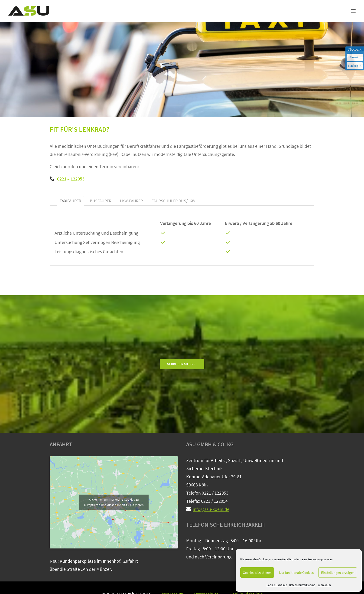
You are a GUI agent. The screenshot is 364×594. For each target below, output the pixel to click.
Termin (355, 57)
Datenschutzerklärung (302, 585)
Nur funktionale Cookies (296, 573)
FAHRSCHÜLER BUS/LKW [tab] (173, 201)
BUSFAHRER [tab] (101, 201)
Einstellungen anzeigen (338, 573)
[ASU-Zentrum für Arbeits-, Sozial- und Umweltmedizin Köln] (29, 11)
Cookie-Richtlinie (277, 585)
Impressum (324, 585)
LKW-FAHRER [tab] (131, 201)
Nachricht (355, 66)
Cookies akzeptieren (257, 573)
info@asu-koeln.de (211, 509)
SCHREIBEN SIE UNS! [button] (182, 364)
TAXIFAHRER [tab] (70, 201)
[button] (353, 11)
